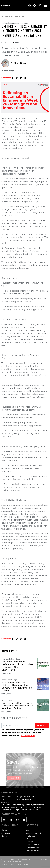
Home (4, 830)
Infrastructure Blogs (9, 680)
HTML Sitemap (22, 864)
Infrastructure (33, 851)
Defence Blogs (14, 659)
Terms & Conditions (9, 864)
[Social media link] (4, 820)
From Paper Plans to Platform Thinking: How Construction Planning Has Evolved (17, 687)
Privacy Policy (28, 736)
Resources (6, 836)
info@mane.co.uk (23, 799)
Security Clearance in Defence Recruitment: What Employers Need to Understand (17, 666)
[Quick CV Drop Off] (30, 6)
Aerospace (31, 830)
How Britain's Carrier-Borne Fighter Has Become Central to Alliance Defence (17, 706)
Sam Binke (20, 63)
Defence (5, 659)
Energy (30, 842)
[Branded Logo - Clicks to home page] (6, 6)
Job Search (6, 833)
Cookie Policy (6, 862)
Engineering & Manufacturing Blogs (15, 23)
